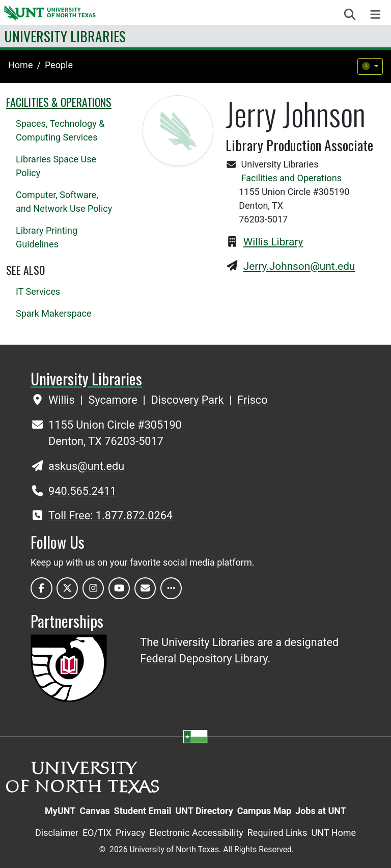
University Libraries (65, 36)
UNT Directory (204, 811)
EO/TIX (97, 833)
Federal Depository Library (204, 659)
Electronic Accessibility (196, 833)
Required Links (277, 833)
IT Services (38, 291)
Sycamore (114, 400)
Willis (63, 400)
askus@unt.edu (86, 466)
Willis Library (273, 242)
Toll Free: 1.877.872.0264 (110, 515)
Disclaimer (57, 833)
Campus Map (264, 811)
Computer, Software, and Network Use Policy (64, 202)
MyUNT (60, 811)
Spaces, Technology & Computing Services (60, 130)
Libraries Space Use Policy (56, 166)
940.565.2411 (82, 491)
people (59, 65)
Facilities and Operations (291, 178)
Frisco (252, 400)
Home (20, 65)
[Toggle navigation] (375, 15)
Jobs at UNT (321, 811)
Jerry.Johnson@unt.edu (299, 266)
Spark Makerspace (54, 313)
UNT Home (333, 833)
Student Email (143, 811)
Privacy (130, 833)
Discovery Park (188, 400)
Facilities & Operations (59, 102)
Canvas (94, 811)
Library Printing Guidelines (47, 237)
